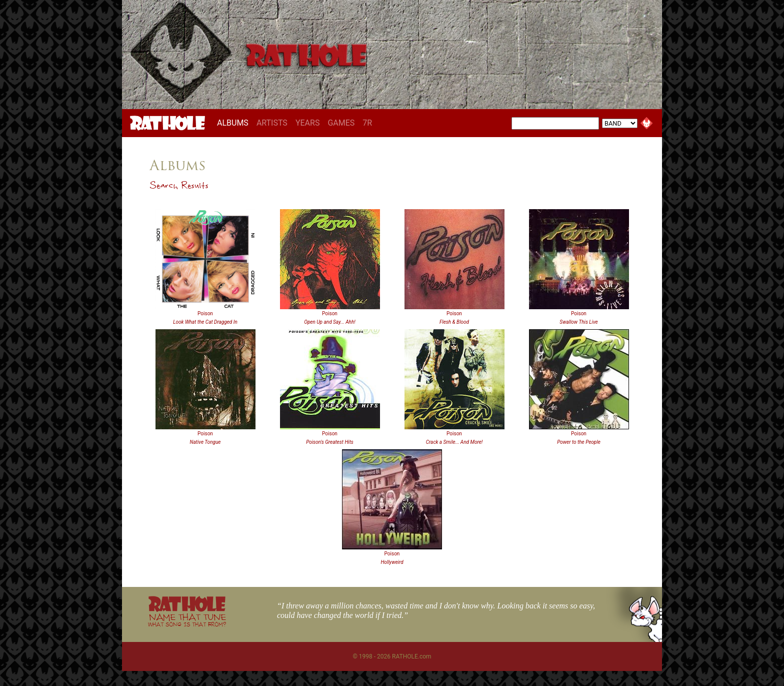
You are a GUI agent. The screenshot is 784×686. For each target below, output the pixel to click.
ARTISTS (272, 123)
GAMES (341, 123)
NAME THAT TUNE (187, 620)
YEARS (308, 123)
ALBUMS (235, 123)
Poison (205, 313)
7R (367, 123)
